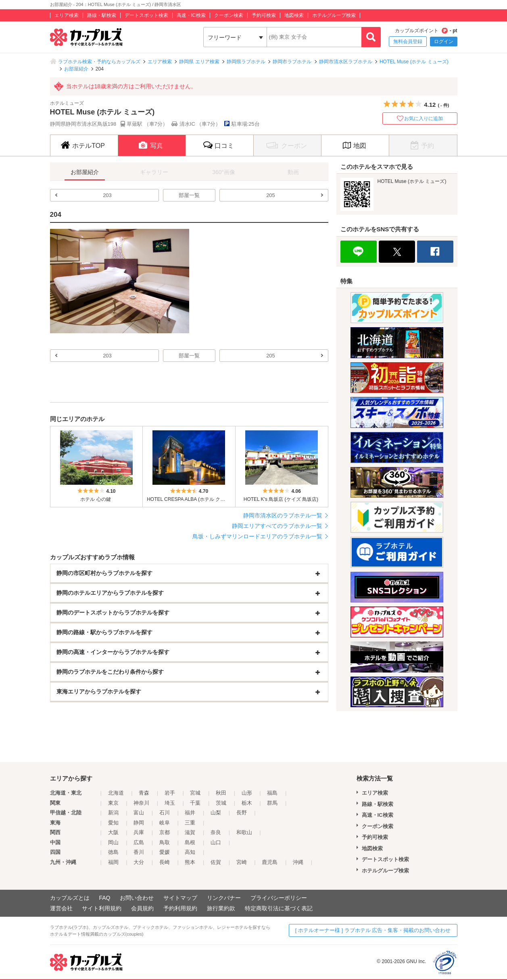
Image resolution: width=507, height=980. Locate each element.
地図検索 (294, 15)
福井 (190, 813)
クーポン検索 (229, 15)
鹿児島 (270, 862)
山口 (216, 842)
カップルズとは (70, 898)
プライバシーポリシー (279, 898)
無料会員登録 (408, 42)
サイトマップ (180, 898)
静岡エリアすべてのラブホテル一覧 (277, 526)
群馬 (272, 803)
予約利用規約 (180, 908)
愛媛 (165, 852)
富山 (139, 813)
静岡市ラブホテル (292, 62)
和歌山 (244, 832)
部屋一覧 (189, 195)
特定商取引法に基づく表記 (279, 908)
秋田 (221, 793)
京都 (165, 832)
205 (271, 195)
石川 (165, 813)
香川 (139, 852)
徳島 (113, 852)
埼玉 (170, 803)
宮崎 (242, 862)
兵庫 (139, 832)
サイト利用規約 (102, 908)
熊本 (190, 862)
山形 (247, 793)
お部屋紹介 (76, 69)
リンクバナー (224, 898)
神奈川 (141, 803)
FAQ (104, 898)
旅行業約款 (221, 908)
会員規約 (142, 908)
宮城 (195, 793)
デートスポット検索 (146, 15)
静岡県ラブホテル (246, 62)
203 (107, 195)
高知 (190, 852)
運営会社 (61, 908)
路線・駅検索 (102, 15)
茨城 (221, 803)
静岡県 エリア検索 (199, 62)
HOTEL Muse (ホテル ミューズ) (414, 62)
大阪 (113, 832)
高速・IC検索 (191, 15)
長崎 (165, 862)
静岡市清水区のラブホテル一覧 (283, 515)
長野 (242, 813)
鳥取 (165, 842)
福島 (272, 793)
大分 (139, 862)
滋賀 (190, 832)
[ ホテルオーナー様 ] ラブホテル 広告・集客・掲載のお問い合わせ (373, 930)
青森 (144, 793)
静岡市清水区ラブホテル (346, 62)
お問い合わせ (137, 898)
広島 (139, 842)
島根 (190, 842)
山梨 (216, 813)
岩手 (170, 793)
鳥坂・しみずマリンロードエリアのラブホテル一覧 (257, 536)
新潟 (113, 813)
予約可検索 (264, 15)
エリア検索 (67, 15)
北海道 (116, 793)
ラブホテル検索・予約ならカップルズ (99, 62)
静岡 (139, 823)
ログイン (444, 42)
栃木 (247, 803)
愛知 (113, 823)
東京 (113, 803)
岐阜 (165, 823)
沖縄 (298, 862)
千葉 (195, 803)
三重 (190, 823)
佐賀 (216, 862)
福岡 (113, 862)
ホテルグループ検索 (334, 15)
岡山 (113, 842)
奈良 (216, 832)
